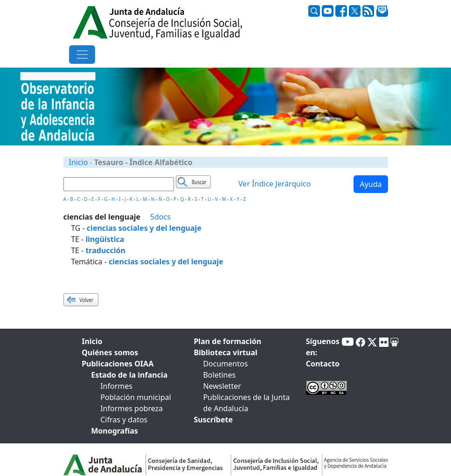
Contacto (323, 364)
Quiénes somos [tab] (110, 352)
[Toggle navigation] (82, 55)
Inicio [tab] (92, 341)
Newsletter (222, 386)
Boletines (219, 375)
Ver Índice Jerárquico (274, 184)
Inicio (79, 162)
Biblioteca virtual (225, 352)
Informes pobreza (132, 408)
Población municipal (135, 397)
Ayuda (371, 184)
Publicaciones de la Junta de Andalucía (246, 403)
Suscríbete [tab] (213, 420)
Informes (116, 386)
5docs (160, 217)
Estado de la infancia (129, 375)
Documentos (225, 364)
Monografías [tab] (114, 431)
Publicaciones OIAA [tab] (118, 364)
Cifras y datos (124, 420)
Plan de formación (227, 341)
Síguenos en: (323, 347)
